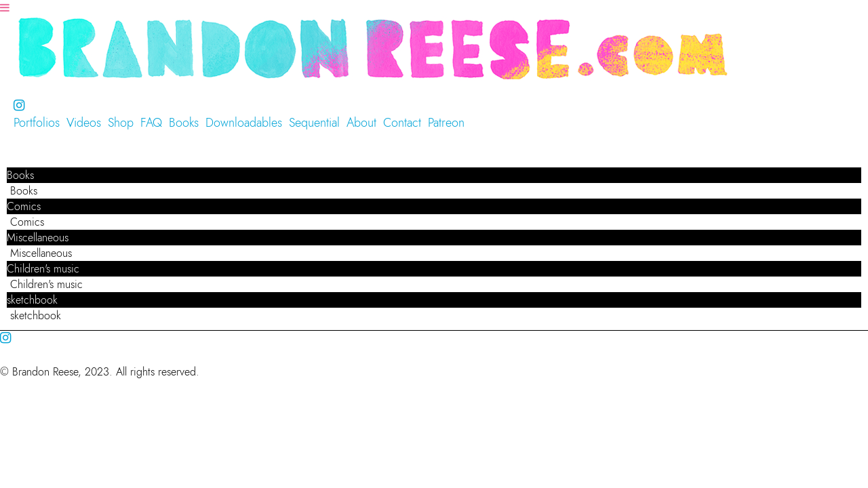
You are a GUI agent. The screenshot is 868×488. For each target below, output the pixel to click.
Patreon (446, 123)
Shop (121, 123)
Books (184, 123)
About (361, 123)
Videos (84, 123)
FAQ (151, 123)
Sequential (314, 123)
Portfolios (37, 123)
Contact (402, 123)
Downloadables (244, 123)
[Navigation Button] (5, 8)
